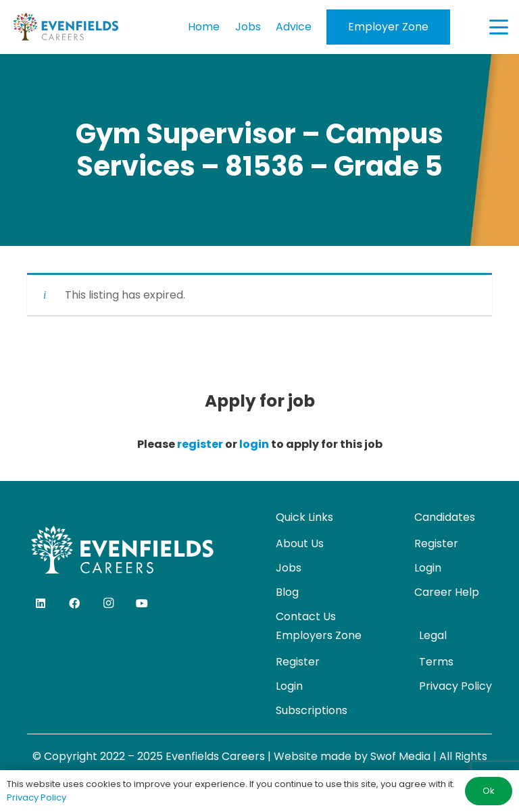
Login (428, 568)
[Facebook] (74, 603)
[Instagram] (108, 603)
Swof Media (400, 756)
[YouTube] (142, 603)
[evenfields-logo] (66, 27)
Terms (436, 662)
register (200, 444)
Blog (287, 592)
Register (436, 543)
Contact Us (306, 616)
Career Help (447, 592)
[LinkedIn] (41, 603)
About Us (300, 543)
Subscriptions (312, 710)
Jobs (289, 568)
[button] (499, 27)
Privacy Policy (455, 686)
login (254, 444)
